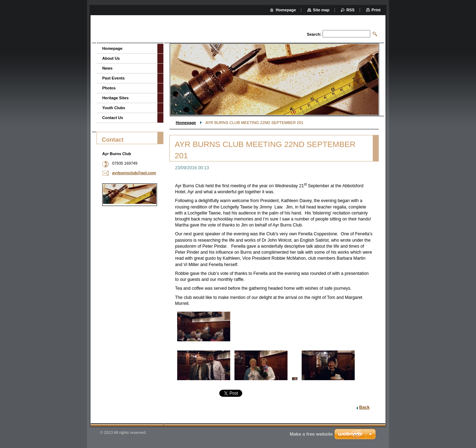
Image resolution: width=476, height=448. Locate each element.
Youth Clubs (114, 108)
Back (364, 407)
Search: (314, 34)
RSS (351, 10)
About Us (111, 58)
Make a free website (311, 434)
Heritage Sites (115, 98)
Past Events (113, 78)
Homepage (186, 123)
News (107, 68)
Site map (321, 10)
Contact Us (113, 118)
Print (376, 10)
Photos (109, 88)
